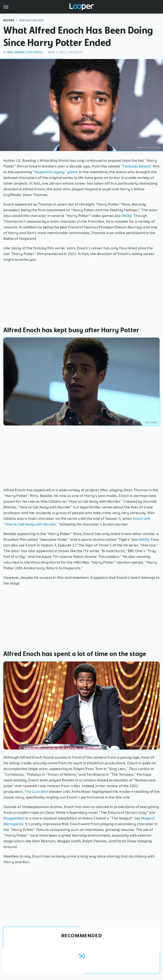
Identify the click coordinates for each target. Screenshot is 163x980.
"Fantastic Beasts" (136, 166)
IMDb (126, 216)
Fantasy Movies (32, 20)
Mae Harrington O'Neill (25, 52)
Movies (9, 20)
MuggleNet (13, 818)
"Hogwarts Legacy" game (55, 172)
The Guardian (36, 792)
